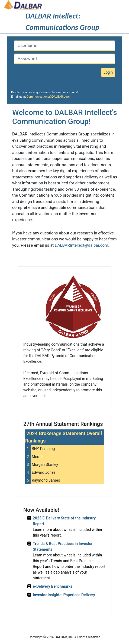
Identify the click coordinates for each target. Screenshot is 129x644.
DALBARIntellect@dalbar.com (81, 245)
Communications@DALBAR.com (48, 97)
